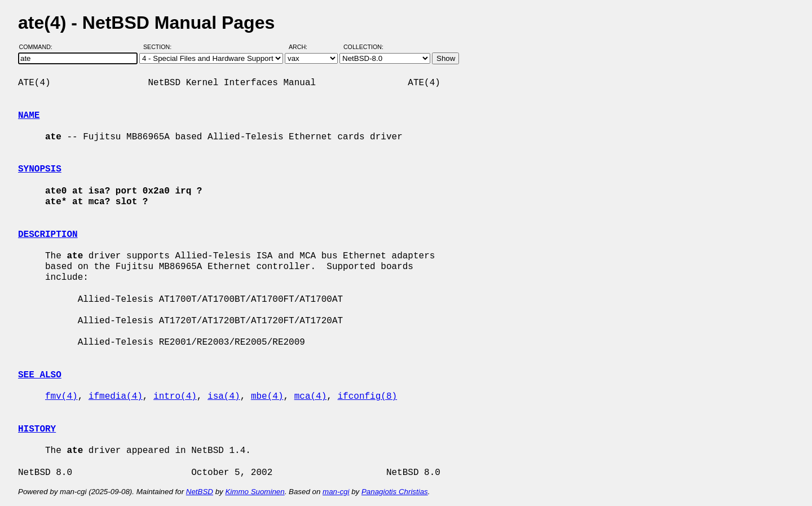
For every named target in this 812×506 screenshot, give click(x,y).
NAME (29, 116)
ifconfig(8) (368, 397)
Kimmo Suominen (255, 492)
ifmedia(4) (116, 397)
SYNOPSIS (40, 169)
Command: (39, 47)
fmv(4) (61, 397)
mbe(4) (267, 397)
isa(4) (224, 397)
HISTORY (37, 429)
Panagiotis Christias (395, 492)
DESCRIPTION (48, 235)
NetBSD (200, 492)
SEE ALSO (40, 375)
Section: (160, 47)
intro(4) (175, 397)
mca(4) (311, 397)
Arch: (303, 47)
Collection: (363, 47)
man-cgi (336, 492)
